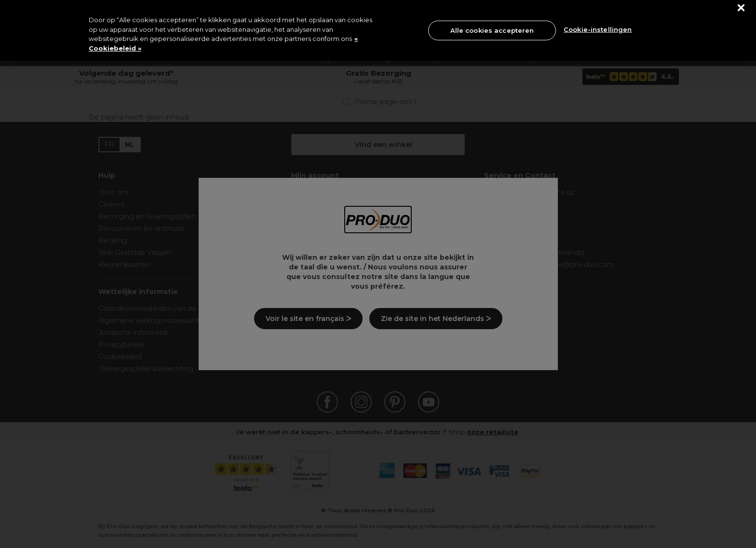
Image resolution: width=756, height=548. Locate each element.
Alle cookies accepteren (492, 30)
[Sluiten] (741, 8)
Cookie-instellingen (598, 29)
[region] (378, 30)
